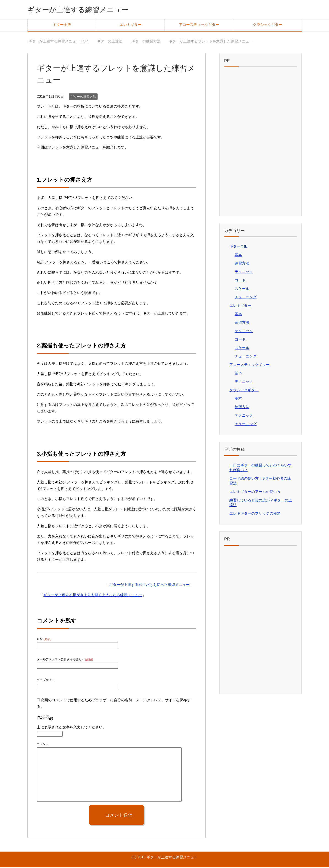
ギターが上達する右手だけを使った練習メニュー (149, 586)
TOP (58, 42)
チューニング (246, 298)
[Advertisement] (260, 144)
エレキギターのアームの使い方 (255, 493)
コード (240, 281)
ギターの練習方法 (83, 98)
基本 (238, 256)
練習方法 (242, 264)
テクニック (244, 273)
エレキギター (130, 26)
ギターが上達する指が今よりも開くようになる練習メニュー (93, 596)
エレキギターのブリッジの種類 (255, 515)
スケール (242, 290)
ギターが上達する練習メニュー (86, 10)
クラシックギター (268, 26)
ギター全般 (62, 26)
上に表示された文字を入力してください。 (72, 728)
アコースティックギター (199, 26)
